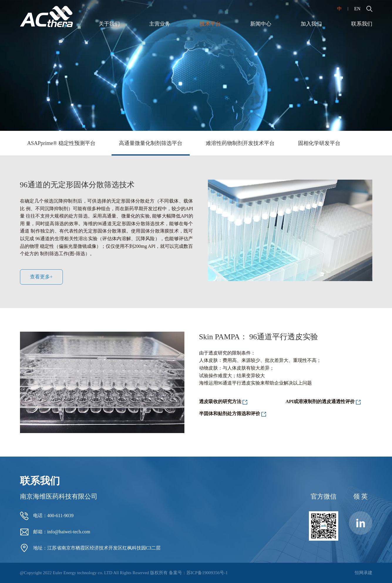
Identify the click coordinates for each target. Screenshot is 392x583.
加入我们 (311, 24)
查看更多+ (41, 277)
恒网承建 (364, 573)
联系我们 (362, 24)
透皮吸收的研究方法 (220, 401)
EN (357, 9)
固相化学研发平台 (319, 143)
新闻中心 (261, 24)
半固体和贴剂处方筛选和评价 (230, 414)
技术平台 (210, 24)
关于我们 (109, 24)
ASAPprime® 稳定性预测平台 (61, 143)
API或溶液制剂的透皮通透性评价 (320, 401)
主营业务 (160, 24)
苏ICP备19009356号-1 (207, 573)
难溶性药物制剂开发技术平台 (240, 143)
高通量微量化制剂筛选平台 (151, 143)
